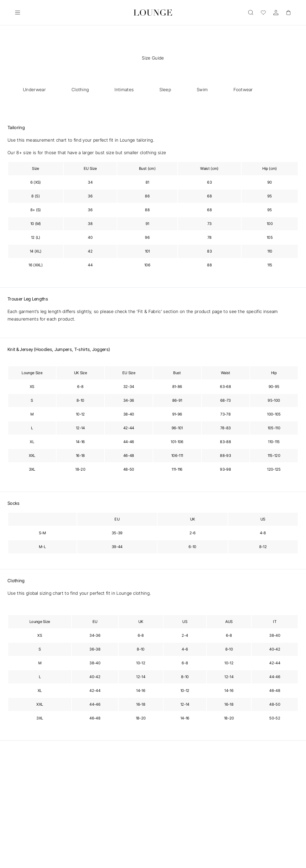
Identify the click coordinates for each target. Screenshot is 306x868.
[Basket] (288, 13)
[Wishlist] (263, 13)
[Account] (276, 13)
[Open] (18, 13)
